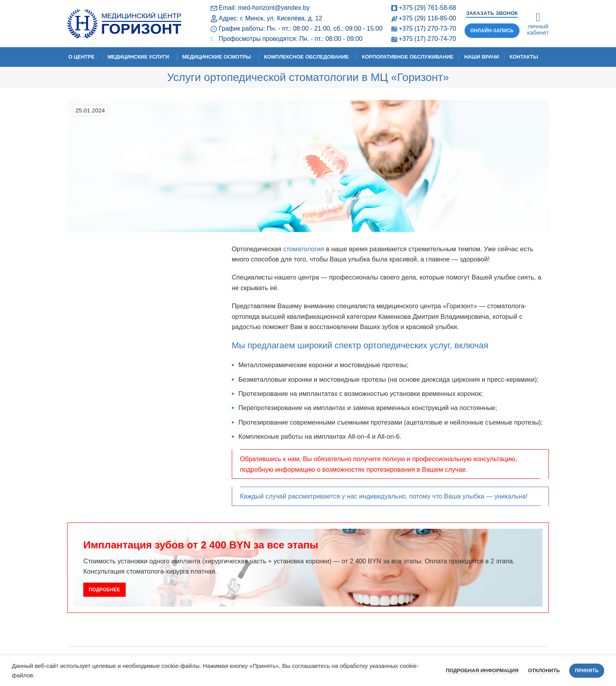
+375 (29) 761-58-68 (427, 8)
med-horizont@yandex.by (274, 8)
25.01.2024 (90, 110)
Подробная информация (482, 670)
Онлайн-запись (492, 31)
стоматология (304, 249)
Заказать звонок (492, 13)
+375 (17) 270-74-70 (427, 39)
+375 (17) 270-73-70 (427, 29)
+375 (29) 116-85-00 (427, 18)
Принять (587, 671)
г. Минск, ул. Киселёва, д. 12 (281, 18)
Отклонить (544, 670)
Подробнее (104, 590)
